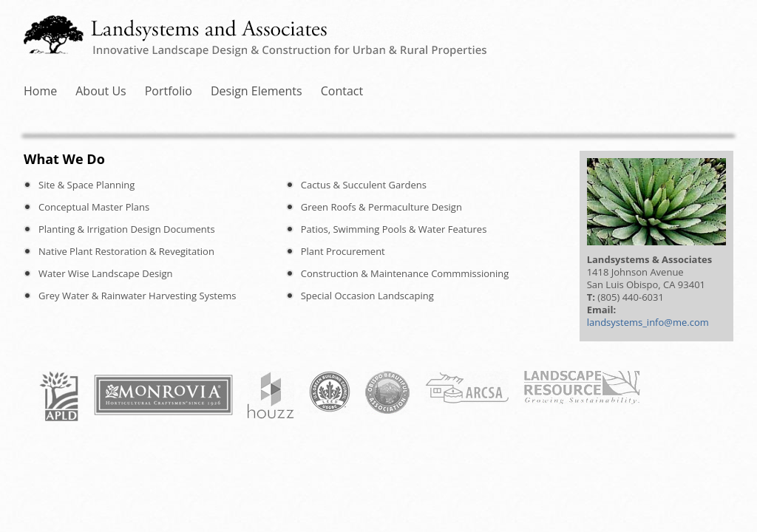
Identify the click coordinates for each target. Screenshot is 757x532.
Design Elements (439, 91)
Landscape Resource (582, 388)
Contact (573, 91)
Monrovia (163, 395)
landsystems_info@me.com (648, 322)
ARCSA (466, 387)
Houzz (271, 395)
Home (78, 91)
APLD (59, 396)
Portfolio (303, 91)
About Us (187, 91)
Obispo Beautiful (387, 393)
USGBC (330, 392)
